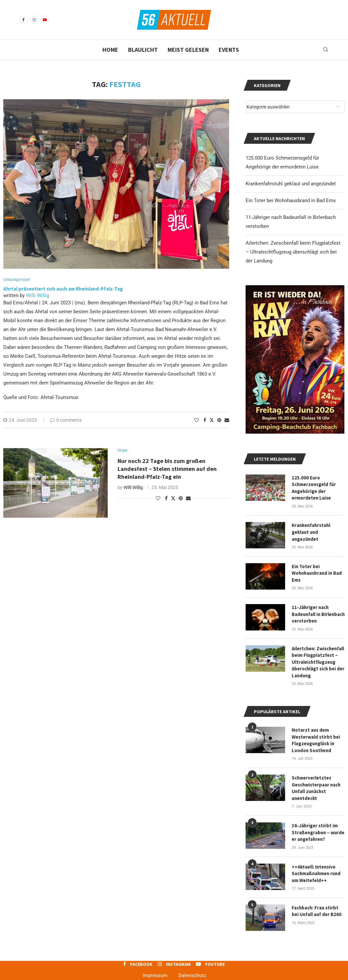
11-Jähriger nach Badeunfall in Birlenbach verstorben (318, 611)
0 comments (66, 420)
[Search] (326, 50)
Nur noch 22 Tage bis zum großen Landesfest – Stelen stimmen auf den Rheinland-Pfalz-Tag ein (167, 470)
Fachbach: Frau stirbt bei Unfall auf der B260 (316, 901)
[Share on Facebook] (205, 420)
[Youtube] (45, 20)
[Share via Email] (227, 420)
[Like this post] (197, 420)
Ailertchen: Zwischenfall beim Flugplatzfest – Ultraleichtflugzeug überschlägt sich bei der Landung (293, 252)
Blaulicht (143, 50)
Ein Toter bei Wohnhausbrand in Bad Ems (291, 200)
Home (110, 50)
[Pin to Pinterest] (219, 420)
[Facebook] (24, 20)
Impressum (155, 965)
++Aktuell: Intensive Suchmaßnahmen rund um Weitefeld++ (316, 864)
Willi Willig (38, 296)
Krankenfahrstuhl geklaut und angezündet (291, 184)
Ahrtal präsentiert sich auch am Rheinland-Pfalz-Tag (64, 289)
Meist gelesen (188, 50)
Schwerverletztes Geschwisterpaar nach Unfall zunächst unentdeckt (316, 781)
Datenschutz (192, 965)
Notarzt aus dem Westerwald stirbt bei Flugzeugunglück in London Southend (316, 734)
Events (229, 50)
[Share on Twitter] (212, 420)
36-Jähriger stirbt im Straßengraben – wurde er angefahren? (318, 824)
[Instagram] (34, 20)
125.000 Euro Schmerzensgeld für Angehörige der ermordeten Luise (313, 487)
